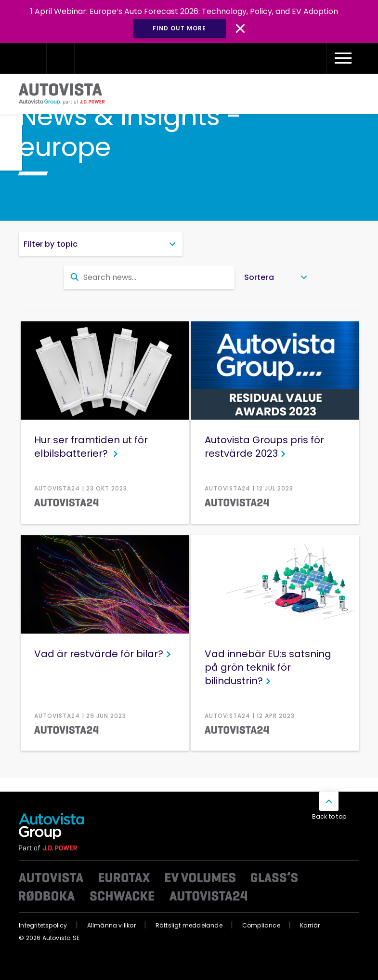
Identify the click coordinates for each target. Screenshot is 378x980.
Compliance (261, 925)
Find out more (179, 28)
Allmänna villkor (111, 925)
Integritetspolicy (43, 925)
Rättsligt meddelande (189, 925)
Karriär (310, 925)
